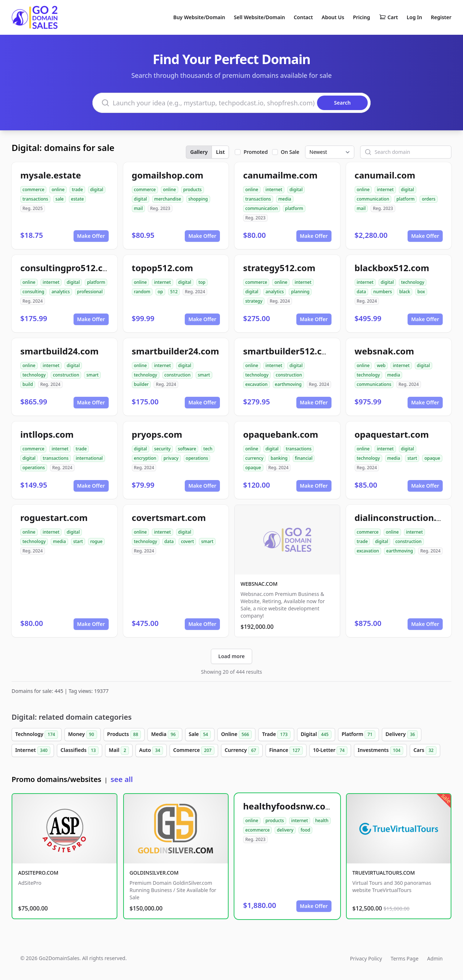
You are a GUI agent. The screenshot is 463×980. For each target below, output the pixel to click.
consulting (33, 292)
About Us (333, 17)
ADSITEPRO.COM (38, 873)
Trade (276, 735)
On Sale (290, 152)
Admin (435, 958)
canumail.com (385, 175)
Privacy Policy (366, 958)
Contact (303, 17)
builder (141, 384)
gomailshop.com (168, 175)
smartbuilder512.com (289, 351)
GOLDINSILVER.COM (154, 873)
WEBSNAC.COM (259, 584)
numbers (383, 292)
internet (274, 190)
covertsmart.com (169, 518)
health (322, 821)
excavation (256, 384)
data (362, 292)
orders (428, 199)
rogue (96, 541)
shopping (198, 199)
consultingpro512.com (68, 268)
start (412, 458)
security (162, 449)
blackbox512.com (392, 268)
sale (60, 199)
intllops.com (47, 434)
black (405, 292)
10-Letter (330, 750)
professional (90, 292)
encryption (145, 458)
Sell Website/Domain (259, 17)
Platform (358, 735)
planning (300, 292)
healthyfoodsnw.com (288, 806)
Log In (414, 17)
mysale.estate (51, 175)
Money (83, 735)
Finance (286, 750)
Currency (242, 750)
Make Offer (91, 236)
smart (92, 375)
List (220, 152)
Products (124, 735)
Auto (151, 750)
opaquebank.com (281, 434)
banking (279, 458)
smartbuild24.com (59, 351)
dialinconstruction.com (405, 518)
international (89, 458)
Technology (37, 735)
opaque (253, 468)
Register (441, 17)
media (285, 199)
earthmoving (288, 384)
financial (304, 458)
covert (187, 541)
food (305, 830)
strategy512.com (279, 268)
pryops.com (157, 434)
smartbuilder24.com (176, 351)
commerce (33, 190)
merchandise (168, 199)
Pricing (361, 17)
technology (413, 282)
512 (174, 292)
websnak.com (384, 351)
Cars (425, 750)
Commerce (194, 750)
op (160, 292)
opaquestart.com (392, 434)
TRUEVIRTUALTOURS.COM (384, 873)
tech (208, 449)
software (187, 449)
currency (254, 458)
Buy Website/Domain (199, 17)
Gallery (199, 152)
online (58, 190)
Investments (380, 750)
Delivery (402, 735)
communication (262, 208)
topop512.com (162, 268)
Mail (119, 750)
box (421, 292)
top (202, 282)
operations (34, 468)
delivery (285, 830)
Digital (316, 735)
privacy (171, 458)
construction (66, 375)
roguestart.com (54, 518)
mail (139, 208)
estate (78, 199)
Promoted (256, 152)
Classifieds (80, 750)
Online (236, 735)
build (28, 384)
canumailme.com (280, 175)
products (193, 190)
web (381, 365)
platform (294, 208)
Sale (200, 735)
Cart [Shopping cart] (389, 17)
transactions (35, 199)
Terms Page (404, 958)
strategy (254, 301)
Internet (33, 750)
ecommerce (257, 830)
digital (97, 190)
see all (122, 779)
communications (374, 384)
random (142, 292)
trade (77, 190)
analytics (61, 292)
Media (165, 735)
